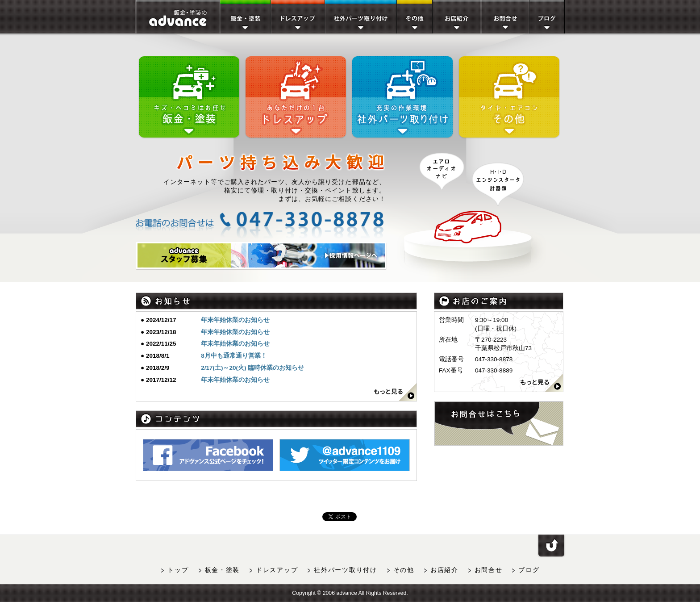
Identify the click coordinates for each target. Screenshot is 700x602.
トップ (178, 570)
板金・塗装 (223, 570)
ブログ (529, 570)
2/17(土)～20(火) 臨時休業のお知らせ (252, 368)
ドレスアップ (277, 570)
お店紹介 (444, 570)
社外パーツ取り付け (345, 570)
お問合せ (489, 570)
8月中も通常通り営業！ (234, 356)
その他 (404, 570)
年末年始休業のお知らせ (235, 320)
